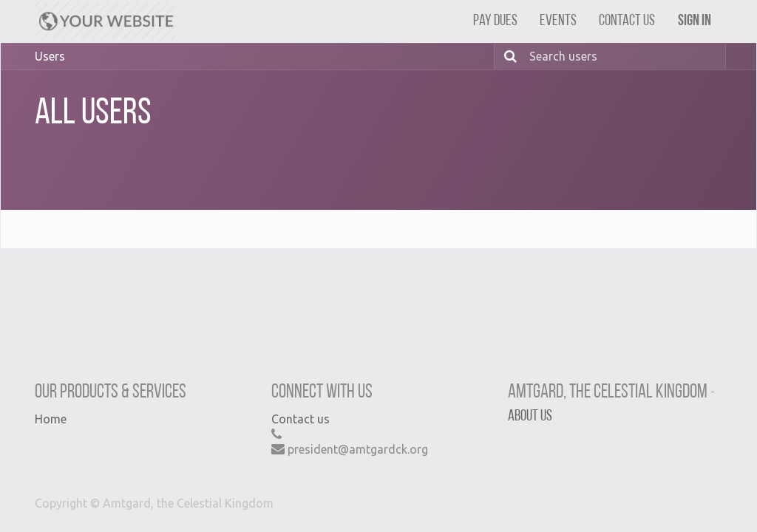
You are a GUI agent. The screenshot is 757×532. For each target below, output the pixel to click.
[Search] (508, 57)
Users (50, 56)
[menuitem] (495, 21)
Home (51, 419)
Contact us (301, 419)
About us (530, 416)
